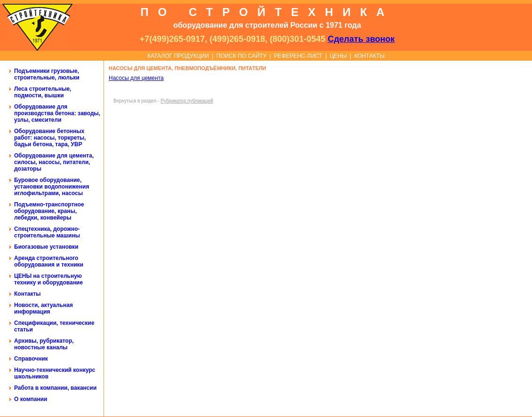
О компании (31, 399)
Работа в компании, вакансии (55, 388)
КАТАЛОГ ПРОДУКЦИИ (178, 56)
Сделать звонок (361, 39)
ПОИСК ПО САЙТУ (242, 56)
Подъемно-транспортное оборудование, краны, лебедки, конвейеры (49, 211)
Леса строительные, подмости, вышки (43, 92)
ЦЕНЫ (338, 56)
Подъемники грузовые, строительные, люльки (47, 74)
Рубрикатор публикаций (187, 101)
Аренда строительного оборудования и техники (49, 261)
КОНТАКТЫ (369, 56)
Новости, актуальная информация (44, 308)
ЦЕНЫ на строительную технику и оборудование (48, 279)
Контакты (28, 294)
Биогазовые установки (46, 247)
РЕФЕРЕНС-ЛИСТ (298, 56)
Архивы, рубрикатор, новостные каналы (44, 344)
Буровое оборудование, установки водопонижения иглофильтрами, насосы (52, 187)
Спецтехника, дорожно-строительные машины (47, 232)
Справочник (31, 359)
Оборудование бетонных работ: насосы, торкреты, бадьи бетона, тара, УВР (50, 138)
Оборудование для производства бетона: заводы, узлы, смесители (57, 113)
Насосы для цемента (136, 78)
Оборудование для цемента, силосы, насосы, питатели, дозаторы (54, 162)
